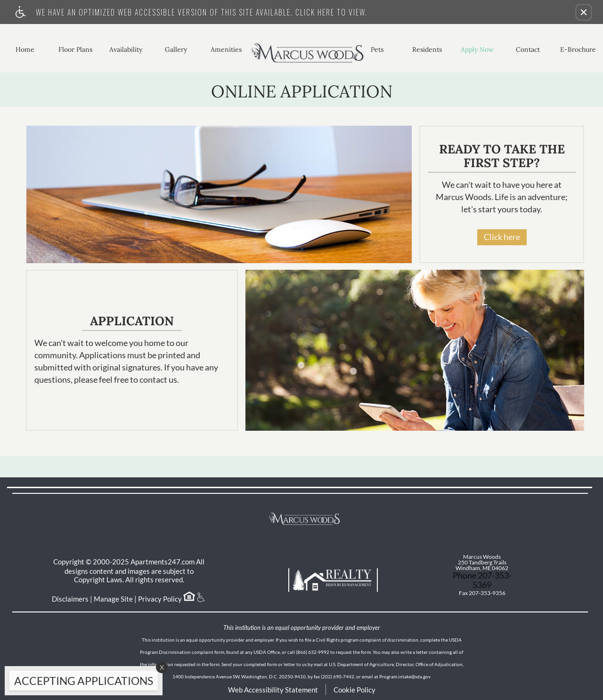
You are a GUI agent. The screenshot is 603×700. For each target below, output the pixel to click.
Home (25, 49)
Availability (126, 49)
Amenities (226, 49)
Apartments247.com (163, 562)
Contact (528, 49)
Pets (377, 49)
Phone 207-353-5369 (482, 580)
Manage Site (113, 599)
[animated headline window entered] (81, 683)
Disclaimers (70, 599)
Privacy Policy (160, 599)
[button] (584, 12)
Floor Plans (75, 49)
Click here (502, 237)
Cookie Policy (354, 690)
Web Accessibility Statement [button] (273, 690)
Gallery (176, 49)
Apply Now (477, 49)
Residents (427, 49)
